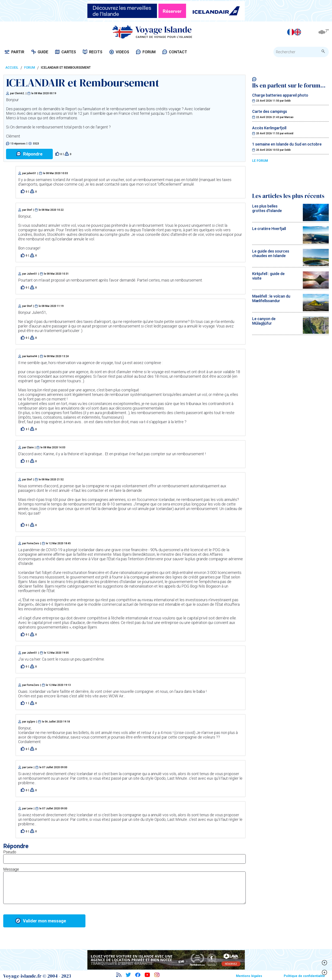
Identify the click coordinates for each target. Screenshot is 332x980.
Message (11, 869)
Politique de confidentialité (304, 976)
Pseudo (10, 852)
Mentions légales (249, 976)
